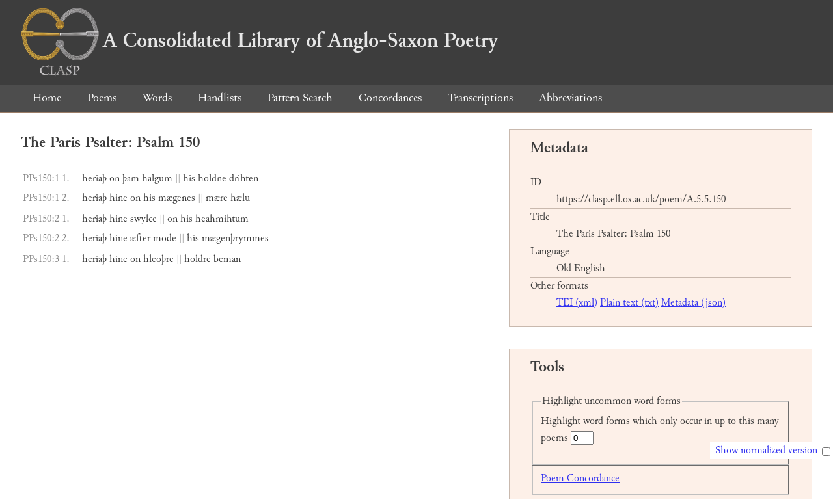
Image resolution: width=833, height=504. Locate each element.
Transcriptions (480, 98)
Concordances (390, 98)
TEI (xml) (577, 303)
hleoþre (158, 259)
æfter (140, 238)
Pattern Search (300, 98)
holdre (198, 259)
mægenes (177, 198)
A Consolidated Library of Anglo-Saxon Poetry (259, 40)
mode (165, 238)
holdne (212, 179)
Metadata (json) (693, 303)
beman (227, 259)
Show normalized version (766, 450)
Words (157, 98)
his (189, 179)
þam (131, 179)
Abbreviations (570, 98)
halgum (157, 179)
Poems (102, 98)
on (115, 179)
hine (118, 198)
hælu (240, 198)
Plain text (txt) (629, 303)
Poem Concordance (580, 478)
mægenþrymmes (235, 238)
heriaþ (94, 179)
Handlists (220, 98)
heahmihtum (222, 219)
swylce (143, 219)
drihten (244, 179)
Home (47, 98)
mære (217, 198)
